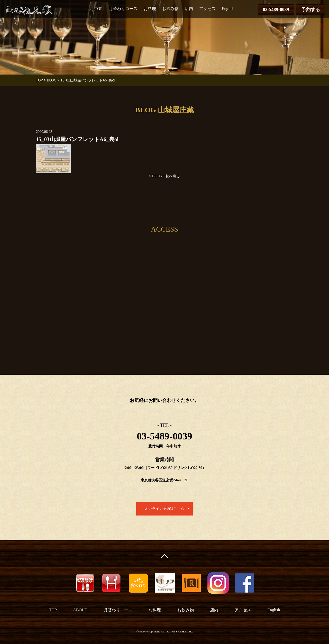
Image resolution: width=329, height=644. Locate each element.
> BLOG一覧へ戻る (164, 176)
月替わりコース (123, 9)
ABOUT (80, 610)
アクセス (207, 9)
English (228, 9)
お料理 (150, 9)
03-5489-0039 (276, 10)
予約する (311, 10)
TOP (99, 9)
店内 (189, 9)
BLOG (52, 80)
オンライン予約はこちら (164, 509)
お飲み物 (170, 9)
